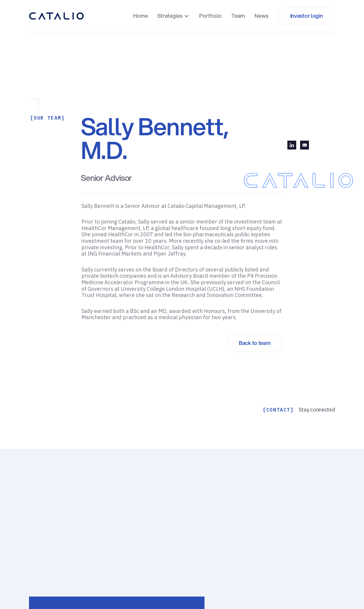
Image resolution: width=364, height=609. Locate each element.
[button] (174, 16)
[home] (56, 16)
